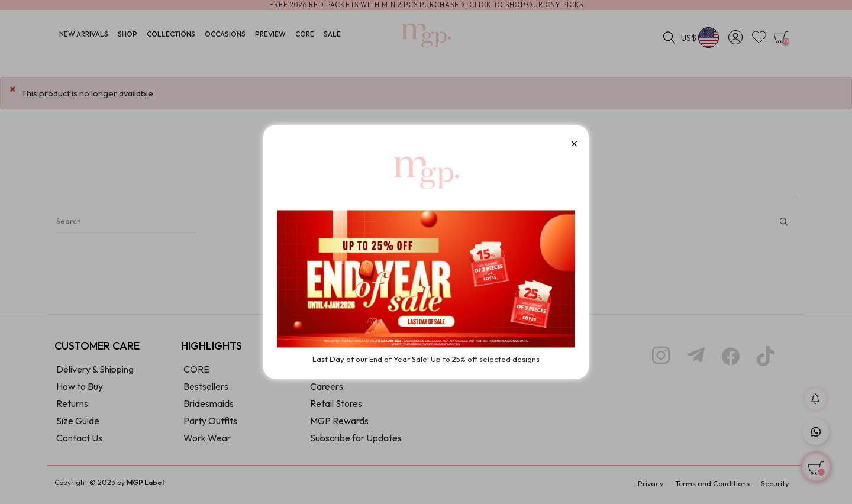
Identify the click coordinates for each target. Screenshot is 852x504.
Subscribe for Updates (356, 441)
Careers (327, 390)
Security (774, 486)
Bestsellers (206, 390)
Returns (72, 407)
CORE (196, 373)
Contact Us (79, 441)
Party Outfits (210, 424)
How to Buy (80, 390)
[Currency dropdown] (700, 38)
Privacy (638, 486)
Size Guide (78, 424)
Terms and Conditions (706, 486)
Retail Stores (336, 407)
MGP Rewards (339, 424)
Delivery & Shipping (95, 373)
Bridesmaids (209, 407)
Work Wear (207, 441)
